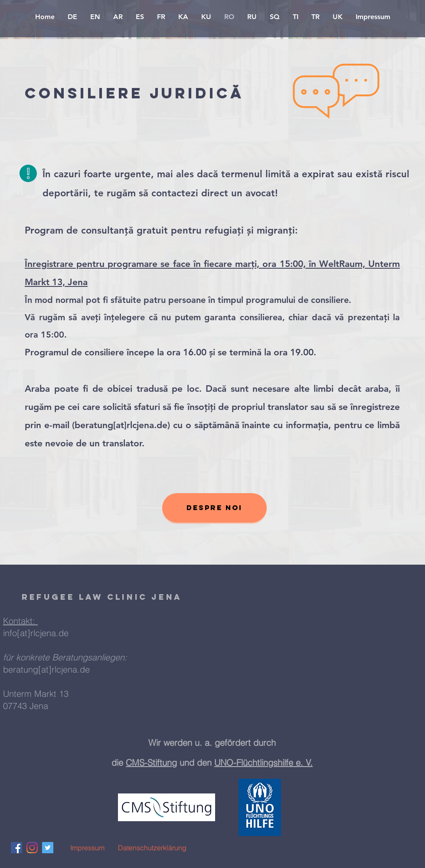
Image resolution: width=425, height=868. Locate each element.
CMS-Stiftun (149, 762)
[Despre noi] (214, 508)
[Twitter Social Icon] (48, 848)
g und (184, 762)
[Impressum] (87, 848)
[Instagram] (32, 848)
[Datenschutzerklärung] (152, 848)
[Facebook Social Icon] (16, 848)
